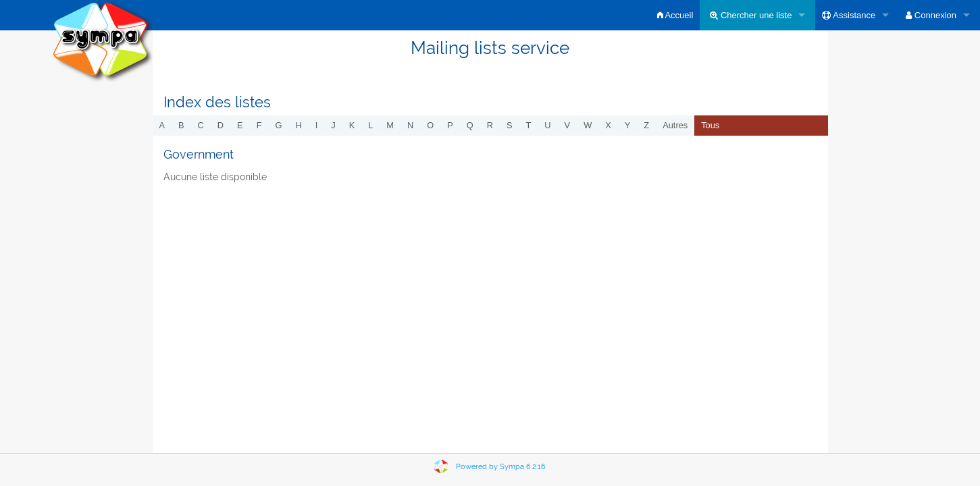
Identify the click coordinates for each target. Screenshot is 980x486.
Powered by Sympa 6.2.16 (501, 467)
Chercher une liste (751, 15)
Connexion (931, 15)
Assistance (849, 15)
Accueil (675, 15)
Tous (710, 125)
